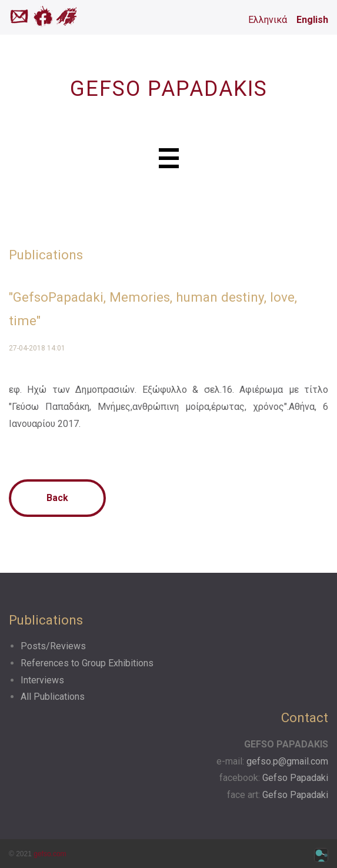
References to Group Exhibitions (87, 663)
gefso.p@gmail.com (287, 761)
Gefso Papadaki (295, 778)
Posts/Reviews (53, 646)
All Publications (53, 697)
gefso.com (50, 854)
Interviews (42, 680)
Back (57, 498)
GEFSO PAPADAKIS (169, 89)
